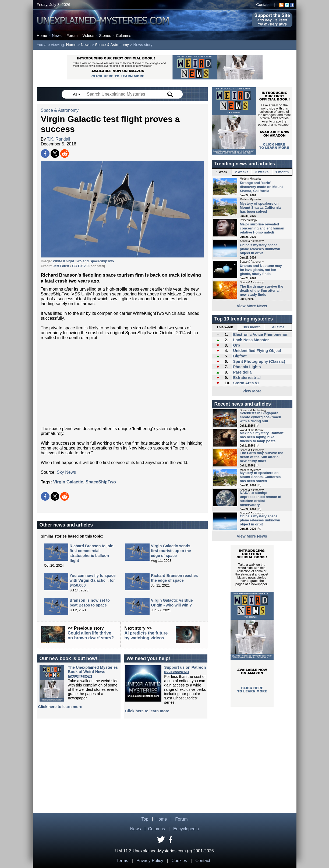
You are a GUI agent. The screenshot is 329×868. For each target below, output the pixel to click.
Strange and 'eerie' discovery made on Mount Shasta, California (261, 187)
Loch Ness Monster (251, 340)
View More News (252, 306)
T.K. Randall (58, 139)
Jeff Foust (61, 266)
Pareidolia (242, 372)
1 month (282, 172)
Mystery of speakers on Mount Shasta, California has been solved (260, 208)
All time (278, 327)
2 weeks (242, 172)
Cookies (179, 861)
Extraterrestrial (247, 378)
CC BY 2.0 (80, 266)
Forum (72, 36)
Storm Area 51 (246, 383)
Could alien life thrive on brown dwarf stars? (91, 635)
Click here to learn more (60, 707)
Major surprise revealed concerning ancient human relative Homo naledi (262, 228)
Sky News (66, 472)
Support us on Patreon (185, 667)
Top (145, 819)
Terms (122, 861)
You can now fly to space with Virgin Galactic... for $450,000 (93, 580)
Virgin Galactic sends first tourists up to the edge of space (171, 551)
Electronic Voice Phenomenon (261, 334)
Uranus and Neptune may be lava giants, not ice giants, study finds (261, 270)
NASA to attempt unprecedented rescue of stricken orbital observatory (261, 499)
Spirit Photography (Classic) (259, 361)
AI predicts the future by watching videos (146, 635)
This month (251, 327)
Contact (263, 5)
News (57, 36)
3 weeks (262, 172)
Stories (105, 36)
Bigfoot (240, 356)
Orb (236, 345)
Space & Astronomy (112, 45)
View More (252, 391)
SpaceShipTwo (101, 482)
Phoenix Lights (247, 367)
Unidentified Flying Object (257, 351)
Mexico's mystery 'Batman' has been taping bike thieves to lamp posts (262, 437)
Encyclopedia (186, 829)
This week (225, 327)
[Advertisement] (122, 383)
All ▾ (77, 94)
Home (42, 36)
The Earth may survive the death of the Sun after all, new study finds (262, 290)
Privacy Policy (150, 861)
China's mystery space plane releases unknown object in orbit (260, 249)
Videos (88, 36)
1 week (222, 172)
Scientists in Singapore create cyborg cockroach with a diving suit (261, 417)
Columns (124, 36)
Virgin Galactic (68, 482)
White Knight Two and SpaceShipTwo (83, 261)
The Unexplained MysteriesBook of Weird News (93, 670)
